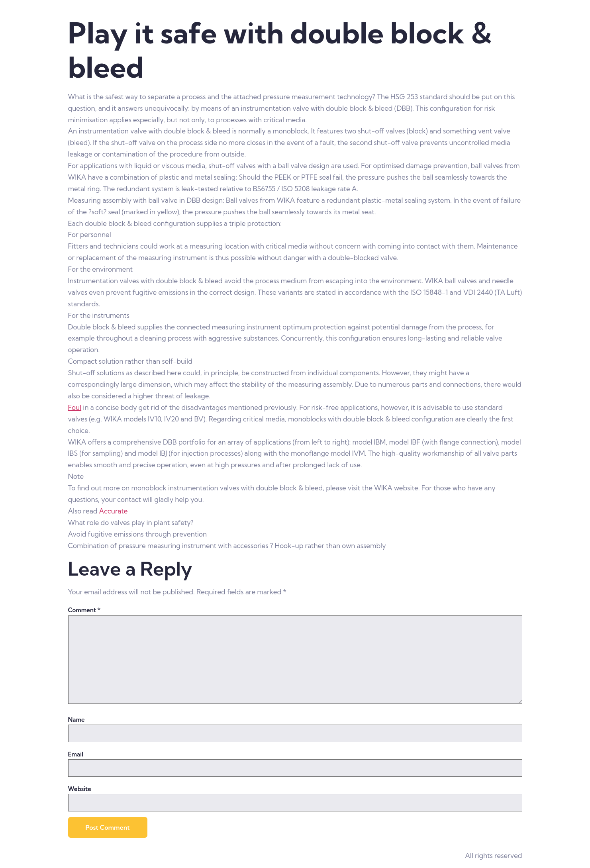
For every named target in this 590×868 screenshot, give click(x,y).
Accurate (114, 511)
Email (76, 754)
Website (80, 789)
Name (76, 720)
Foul (75, 407)
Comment (84, 610)
